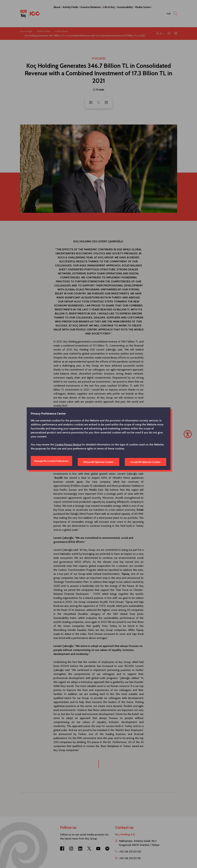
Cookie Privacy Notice (68, 446)
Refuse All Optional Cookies (98, 461)
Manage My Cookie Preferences (53, 461)
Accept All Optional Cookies (144, 461)
